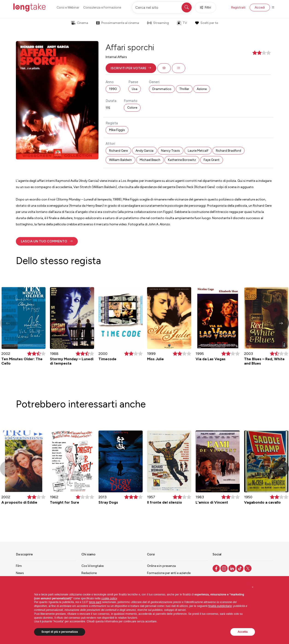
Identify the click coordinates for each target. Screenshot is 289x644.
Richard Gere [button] (118, 151)
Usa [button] (135, 89)
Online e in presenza (161, 566)
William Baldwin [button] (120, 160)
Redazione (89, 573)
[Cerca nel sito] (162, 7)
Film (19, 566)
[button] (131, 68)
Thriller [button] (184, 89)
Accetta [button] (243, 632)
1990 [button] (113, 89)
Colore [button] (132, 108)
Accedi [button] (260, 7)
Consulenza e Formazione (102, 7)
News (20, 573)
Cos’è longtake (92, 566)
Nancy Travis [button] (171, 151)
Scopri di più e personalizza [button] (60, 632)
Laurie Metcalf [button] (198, 151)
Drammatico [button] (162, 89)
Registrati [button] (238, 7)
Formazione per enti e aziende (169, 573)
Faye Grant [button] (212, 160)
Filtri (205, 7)
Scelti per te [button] (206, 23)
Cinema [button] (80, 23)
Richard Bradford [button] (228, 151)
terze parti (95, 602)
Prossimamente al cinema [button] (118, 23)
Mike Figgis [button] (117, 130)
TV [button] (182, 23)
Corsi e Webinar (68, 7)
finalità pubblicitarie (220, 606)
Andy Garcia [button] (144, 151)
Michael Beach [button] (150, 160)
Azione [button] (202, 89)
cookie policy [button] (109, 598)
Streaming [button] (158, 23)
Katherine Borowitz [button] (182, 160)
